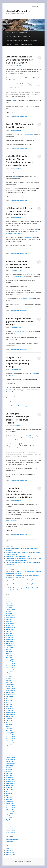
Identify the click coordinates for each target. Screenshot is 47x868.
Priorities (16, 44)
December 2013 (10, 806)
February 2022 (10, 623)
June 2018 (9, 700)
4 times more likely (35, 86)
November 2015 (10, 759)
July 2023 (8, 611)
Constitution (9, 390)
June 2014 (9, 794)
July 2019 (8, 674)
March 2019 (9, 682)
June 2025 (9, 599)
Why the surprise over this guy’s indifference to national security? (20, 322)
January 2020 (10, 662)
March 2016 (9, 753)
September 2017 (10, 719)
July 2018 (8, 698)
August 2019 (9, 672)
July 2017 (8, 723)
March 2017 (9, 731)
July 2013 (8, 816)
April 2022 (9, 619)
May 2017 (8, 727)
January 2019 (10, 686)
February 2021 (10, 635)
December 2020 (10, 640)
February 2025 (10, 605)
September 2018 (10, 694)
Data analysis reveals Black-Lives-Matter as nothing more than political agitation (20, 60)
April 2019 (9, 680)
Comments (10, 852)
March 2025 (9, 603)
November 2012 (10, 832)
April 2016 (9, 751)
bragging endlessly (28, 299)
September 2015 (10, 763)
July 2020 (8, 650)
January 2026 (10, 597)
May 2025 (8, 601)
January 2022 (10, 625)
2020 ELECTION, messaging (19, 33)
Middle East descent (11, 520)
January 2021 (10, 637)
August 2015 (9, 765)
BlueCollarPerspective (18, 11)
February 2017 (10, 733)
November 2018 (10, 690)
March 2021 (9, 633)
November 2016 (10, 739)
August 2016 (9, 745)
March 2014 (9, 800)
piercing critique (29, 134)
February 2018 (10, 708)
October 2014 (10, 785)
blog (11, 376)
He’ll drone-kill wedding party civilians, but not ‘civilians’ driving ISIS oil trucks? (20, 211)
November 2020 (10, 642)
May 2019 (8, 678)
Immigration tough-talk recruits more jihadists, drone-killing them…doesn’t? (20, 264)
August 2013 (9, 814)
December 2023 (10, 609)
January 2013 (10, 828)
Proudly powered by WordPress (23, 862)
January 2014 (10, 804)
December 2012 (10, 830)
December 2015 (10, 757)
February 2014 (10, 802)
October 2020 (10, 644)
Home (8, 33)
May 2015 (8, 771)
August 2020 (9, 648)
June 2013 (9, 818)
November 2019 (10, 666)
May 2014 (8, 796)
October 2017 (10, 717)
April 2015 (9, 773)
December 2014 (10, 781)
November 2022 (10, 617)
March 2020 (9, 658)
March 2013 (9, 824)
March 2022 (9, 621)
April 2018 (9, 704)
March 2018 (9, 706)
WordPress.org (10, 854)
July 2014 (8, 792)
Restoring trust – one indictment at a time (18, 557)
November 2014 (10, 783)
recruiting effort (18, 276)
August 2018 (9, 696)
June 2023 (9, 613)
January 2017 (10, 735)
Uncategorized (15, 116)
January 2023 (10, 615)
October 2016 (10, 741)
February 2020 (10, 660)
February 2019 (10, 684)
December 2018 (10, 688)
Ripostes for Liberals (26, 44)
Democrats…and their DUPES (14, 40)
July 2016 (8, 747)
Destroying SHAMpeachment (32, 40)
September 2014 (10, 787)
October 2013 (10, 810)
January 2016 (10, 755)
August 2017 (9, 721)
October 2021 (10, 629)
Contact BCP (27, 37)
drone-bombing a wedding (28, 237)
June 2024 (9, 607)
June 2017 (9, 725)
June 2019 (9, 676)
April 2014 (9, 798)
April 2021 (9, 631)
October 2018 (10, 692)
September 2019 (10, 670)
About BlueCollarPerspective (13, 37)
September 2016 (10, 743)
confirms (35, 374)
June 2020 (9, 652)
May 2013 (8, 820)
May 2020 (8, 654)
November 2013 (10, 808)
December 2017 (10, 713)
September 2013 (10, 812)
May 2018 (8, 702)
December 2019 (10, 664)
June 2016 (9, 749)
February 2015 (10, 777)
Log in (7, 848)
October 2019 (10, 668)
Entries (9, 850)
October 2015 (10, 761)
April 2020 (9, 656)
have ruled (15, 176)
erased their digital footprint (28, 436)
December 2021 (10, 627)
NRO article (14, 100)
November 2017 (10, 715)
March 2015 (9, 775)
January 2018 (10, 711)
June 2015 (9, 769)
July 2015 (8, 767)
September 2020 (10, 646)
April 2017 (9, 729)
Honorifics (9, 44)
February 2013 (10, 826)
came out (19, 332)
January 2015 (10, 779)
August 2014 (9, 790)
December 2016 (10, 737)
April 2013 (9, 822)
